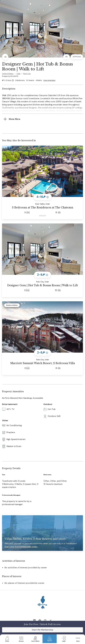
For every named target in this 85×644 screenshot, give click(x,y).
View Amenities (49, 80)
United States (8, 74)
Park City (27, 74)
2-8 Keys (8, 80)
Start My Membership (42, 630)
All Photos (77, 57)
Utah (18, 74)
